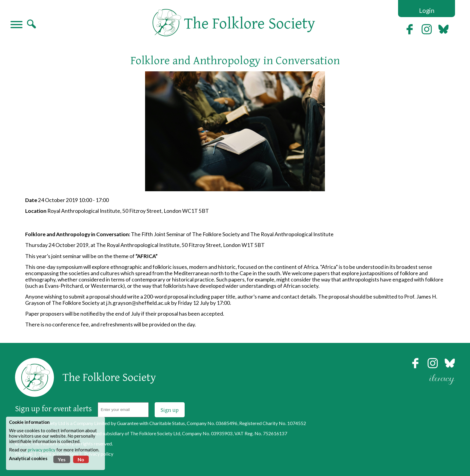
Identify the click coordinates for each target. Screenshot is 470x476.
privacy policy (42, 450)
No (81, 459)
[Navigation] (16, 25)
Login (427, 10)
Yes (62, 459)
